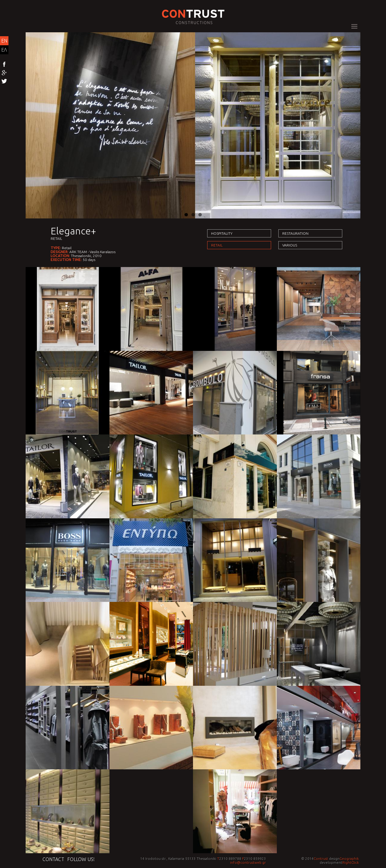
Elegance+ (73, 231)
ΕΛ (4, 50)
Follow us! (81, 859)
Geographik (349, 858)
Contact (53, 859)
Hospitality (222, 233)
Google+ (4, 73)
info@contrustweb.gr (248, 862)
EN (4, 41)
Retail (56, 238)
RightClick (351, 862)
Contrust (321, 858)
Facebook (4, 65)
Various (290, 245)
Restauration (295, 233)
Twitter (4, 81)
